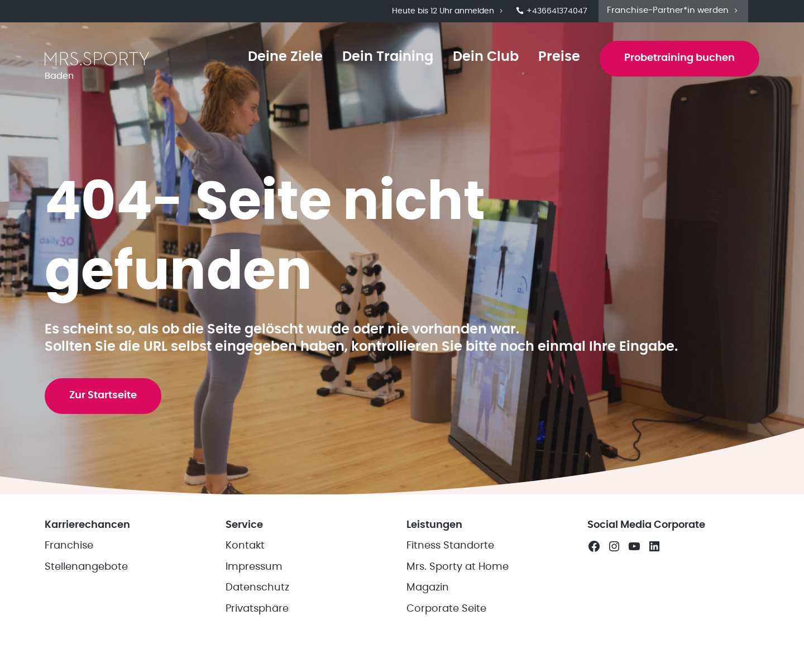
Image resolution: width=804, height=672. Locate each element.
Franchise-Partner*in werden (673, 10)
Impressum (254, 567)
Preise (559, 57)
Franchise (69, 546)
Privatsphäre (257, 609)
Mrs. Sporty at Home (458, 567)
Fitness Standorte (450, 546)
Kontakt (245, 546)
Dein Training (388, 57)
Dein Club (486, 57)
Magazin (428, 588)
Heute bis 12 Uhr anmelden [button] (448, 11)
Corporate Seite (446, 609)
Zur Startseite (103, 395)
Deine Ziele (285, 57)
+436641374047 (552, 11)
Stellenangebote (86, 567)
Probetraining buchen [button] (679, 58)
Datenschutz (257, 588)
